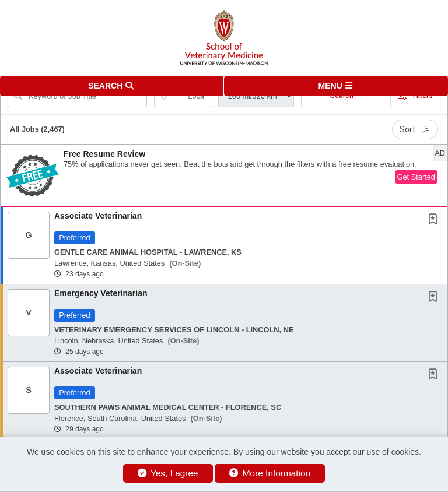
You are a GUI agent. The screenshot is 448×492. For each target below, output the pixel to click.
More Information (270, 473)
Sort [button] (415, 129)
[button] (336, 86)
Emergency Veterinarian (101, 293)
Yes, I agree (168, 473)
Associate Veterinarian (98, 216)
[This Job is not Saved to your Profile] (435, 220)
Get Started (416, 177)
